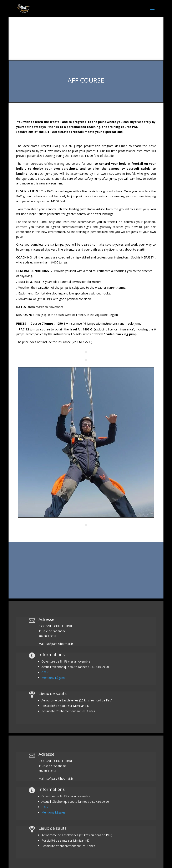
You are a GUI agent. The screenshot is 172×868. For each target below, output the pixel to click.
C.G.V (45, 672)
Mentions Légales (53, 678)
